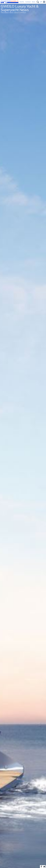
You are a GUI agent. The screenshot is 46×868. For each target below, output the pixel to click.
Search (38, 2)
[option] (23, 434)
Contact (28, 2)
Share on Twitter (44, 867)
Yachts (22, 2)
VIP (41, 2)
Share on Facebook (41, 867)
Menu (44, 2)
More (34, 2)
